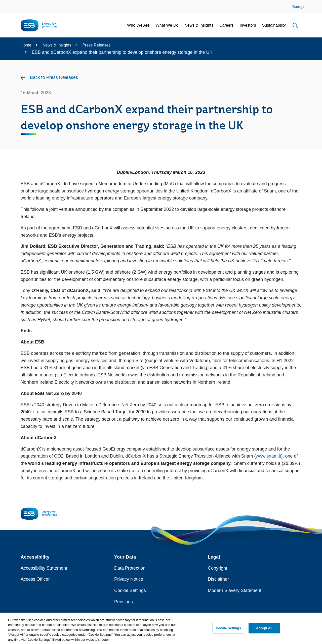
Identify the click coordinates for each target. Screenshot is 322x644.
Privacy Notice (129, 579)
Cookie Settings (130, 590)
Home (26, 45)
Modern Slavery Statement (235, 590)
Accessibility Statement (44, 568)
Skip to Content (8, 3)
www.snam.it (269, 456)
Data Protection (130, 568)
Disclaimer (218, 579)
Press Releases (96, 45)
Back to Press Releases (54, 77)
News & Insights (57, 45)
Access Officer (35, 579)
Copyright (217, 568)
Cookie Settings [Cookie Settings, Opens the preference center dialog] (228, 630)
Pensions (124, 602)
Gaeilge (298, 7)
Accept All (264, 630)
